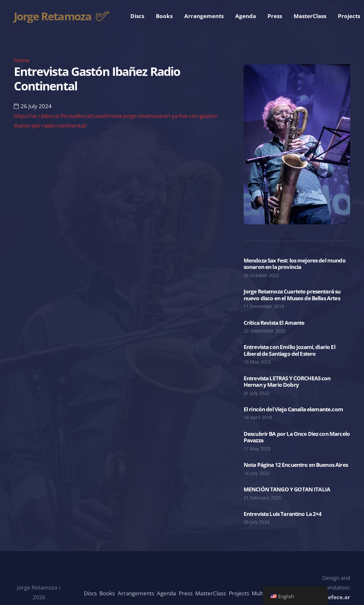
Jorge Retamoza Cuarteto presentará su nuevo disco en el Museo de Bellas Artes (292, 295)
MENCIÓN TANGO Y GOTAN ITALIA (287, 489)
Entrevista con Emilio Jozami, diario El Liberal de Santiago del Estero (289, 350)
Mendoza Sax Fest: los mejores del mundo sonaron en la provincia (295, 264)
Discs (90, 593)
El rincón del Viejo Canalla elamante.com (293, 409)
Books (107, 593)
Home (22, 60)
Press (186, 593)
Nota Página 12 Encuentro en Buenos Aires (296, 465)
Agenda (166, 593)
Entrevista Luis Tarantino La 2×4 (283, 514)
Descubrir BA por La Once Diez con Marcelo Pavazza (297, 437)
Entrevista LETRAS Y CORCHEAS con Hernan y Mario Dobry (287, 381)
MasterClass (211, 593)
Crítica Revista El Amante (274, 323)
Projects (239, 593)
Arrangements (136, 593)
